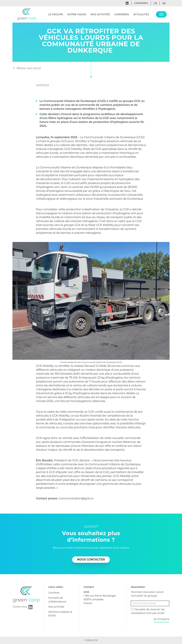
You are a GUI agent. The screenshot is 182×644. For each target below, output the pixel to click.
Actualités (141, 14)
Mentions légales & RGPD (60, 614)
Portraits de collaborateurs (57, 600)
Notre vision (77, 14)
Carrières (141, 3)
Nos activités (100, 14)
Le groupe (56, 14)
